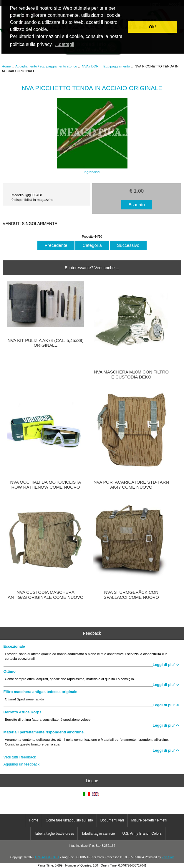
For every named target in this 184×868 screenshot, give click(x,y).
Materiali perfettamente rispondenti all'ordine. (44, 732)
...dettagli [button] (65, 44)
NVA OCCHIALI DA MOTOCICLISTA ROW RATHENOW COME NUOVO (46, 485)
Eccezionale (14, 646)
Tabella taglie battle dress (54, 834)
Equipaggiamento (117, 66)
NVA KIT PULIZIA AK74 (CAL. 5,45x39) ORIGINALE (46, 343)
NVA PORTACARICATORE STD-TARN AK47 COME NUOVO (131, 485)
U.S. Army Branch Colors (142, 834)
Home (6, 66)
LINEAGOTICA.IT (47, 857)
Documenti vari (112, 820)
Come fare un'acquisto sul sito (69, 820)
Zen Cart (168, 857)
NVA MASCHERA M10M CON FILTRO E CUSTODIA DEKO (131, 374)
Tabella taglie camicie (98, 834)
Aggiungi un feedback (22, 764)
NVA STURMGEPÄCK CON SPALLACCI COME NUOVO (131, 595)
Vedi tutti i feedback (20, 757)
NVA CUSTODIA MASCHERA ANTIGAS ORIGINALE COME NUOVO (45, 595)
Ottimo (10, 671)
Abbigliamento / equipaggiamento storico (46, 66)
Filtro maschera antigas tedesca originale (40, 692)
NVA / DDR (90, 66)
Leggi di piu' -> (166, 665)
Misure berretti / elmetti (149, 820)
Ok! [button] (152, 27)
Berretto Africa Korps (23, 712)
